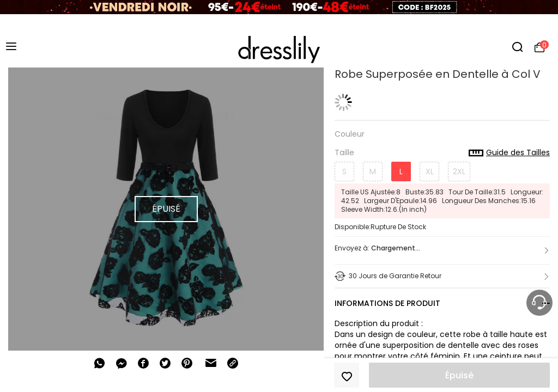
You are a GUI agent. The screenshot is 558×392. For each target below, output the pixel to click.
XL (430, 171)
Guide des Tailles (509, 153)
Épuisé (459, 375)
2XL (459, 171)
